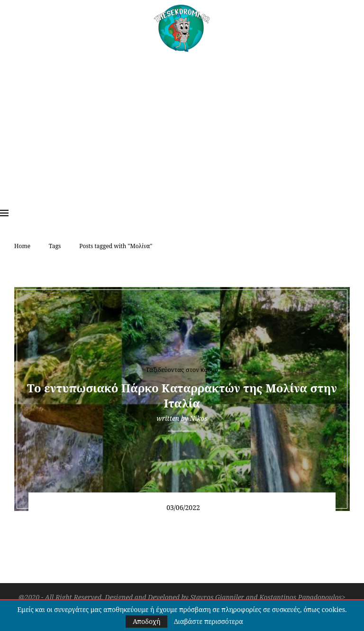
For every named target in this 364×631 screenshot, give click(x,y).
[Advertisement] (182, 123)
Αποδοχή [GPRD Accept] (146, 621)
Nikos (198, 418)
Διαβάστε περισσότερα (209, 622)
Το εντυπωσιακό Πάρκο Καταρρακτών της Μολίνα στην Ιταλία (182, 395)
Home (22, 246)
